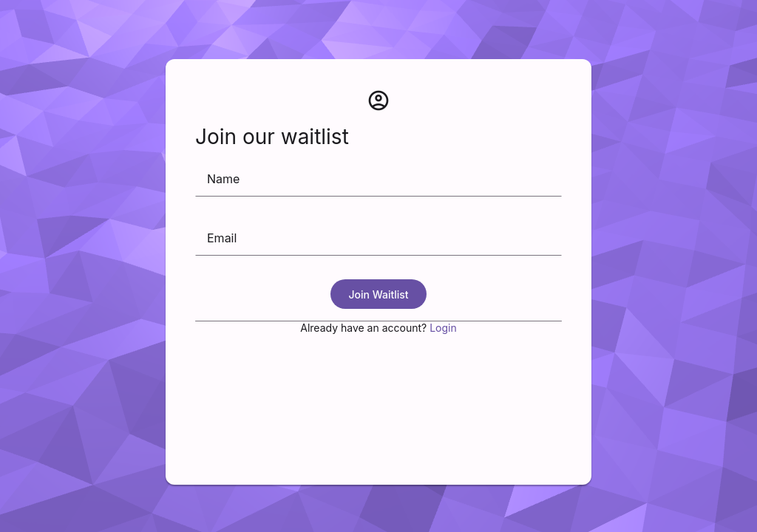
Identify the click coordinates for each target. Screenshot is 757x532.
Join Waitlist (378, 294)
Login (443, 328)
